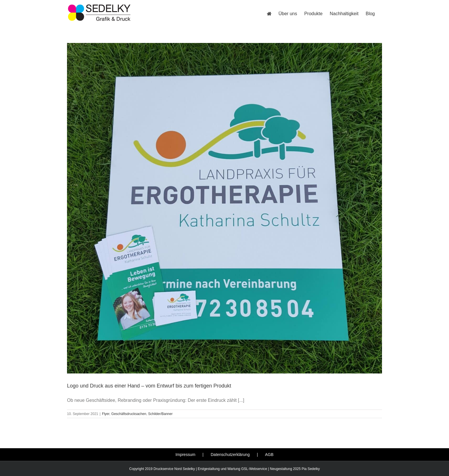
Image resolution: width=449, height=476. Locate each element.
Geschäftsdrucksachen (129, 414)
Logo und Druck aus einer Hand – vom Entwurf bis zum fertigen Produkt (149, 386)
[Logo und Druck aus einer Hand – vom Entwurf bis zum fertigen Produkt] (224, 208)
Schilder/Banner (160, 414)
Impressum (185, 455)
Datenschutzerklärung (230, 455)
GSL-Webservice (254, 469)
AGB (269, 455)
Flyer (106, 414)
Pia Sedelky (311, 469)
